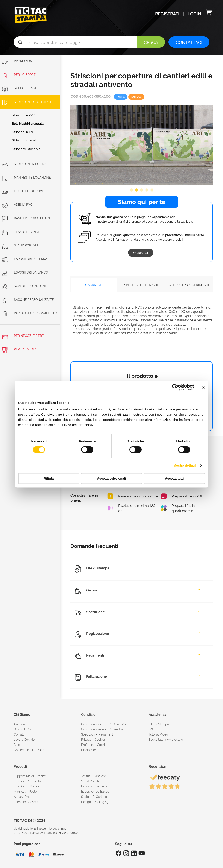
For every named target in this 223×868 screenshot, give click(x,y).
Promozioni (18, 62)
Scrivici (141, 253)
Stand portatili (21, 245)
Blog (17, 744)
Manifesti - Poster (26, 791)
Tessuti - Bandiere (23, 232)
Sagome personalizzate (28, 299)
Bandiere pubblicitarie (27, 218)
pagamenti (106, 734)
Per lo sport (19, 74)
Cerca (151, 42)
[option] (142, 145)
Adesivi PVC (17, 204)
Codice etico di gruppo (30, 750)
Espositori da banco (25, 272)
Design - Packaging (95, 802)
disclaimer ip (90, 750)
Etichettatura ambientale (166, 739)
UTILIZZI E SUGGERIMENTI (189, 285)
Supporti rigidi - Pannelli (31, 776)
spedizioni (88, 734)
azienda (19, 724)
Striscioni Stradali (24, 140)
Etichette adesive (23, 191)
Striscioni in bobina (24, 164)
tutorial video (158, 734)
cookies (100, 739)
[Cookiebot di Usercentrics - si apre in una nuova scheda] (175, 387)
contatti (19, 734)
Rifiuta (49, 478)
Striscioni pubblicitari (28, 781)
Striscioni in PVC (24, 115)
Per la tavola (19, 350)
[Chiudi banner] (203, 387)
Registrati (168, 14)
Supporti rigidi (20, 88)
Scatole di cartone (24, 286)
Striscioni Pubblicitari (27, 102)
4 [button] (147, 190)
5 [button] (152, 190)
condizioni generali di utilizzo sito (105, 724)
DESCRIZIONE (94, 285)
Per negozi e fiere (23, 336)
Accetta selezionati (111, 478)
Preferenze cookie (94, 744)
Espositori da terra (25, 259)
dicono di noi (23, 729)
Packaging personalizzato (30, 313)
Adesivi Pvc (22, 796)
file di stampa (159, 724)
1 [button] (131, 190)
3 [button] (142, 190)
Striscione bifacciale (26, 149)
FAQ (152, 729)
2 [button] (137, 190)
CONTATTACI (189, 42)
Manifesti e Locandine (27, 177)
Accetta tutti (174, 478)
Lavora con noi (24, 739)
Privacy (86, 739)
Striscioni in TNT (24, 132)
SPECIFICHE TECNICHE (141, 285)
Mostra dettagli (185, 466)
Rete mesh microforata (28, 123)
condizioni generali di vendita (102, 729)
